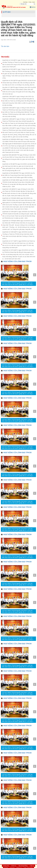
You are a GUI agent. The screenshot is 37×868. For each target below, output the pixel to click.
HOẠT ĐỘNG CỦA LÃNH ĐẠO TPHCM (17, 261)
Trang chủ (6, 866)
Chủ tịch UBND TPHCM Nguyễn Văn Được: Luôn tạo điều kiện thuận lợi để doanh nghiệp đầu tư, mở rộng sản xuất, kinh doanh (18, 284)
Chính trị (14, 866)
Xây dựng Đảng (23, 866)
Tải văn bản (5, 46)
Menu (33, 7)
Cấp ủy (32, 866)
